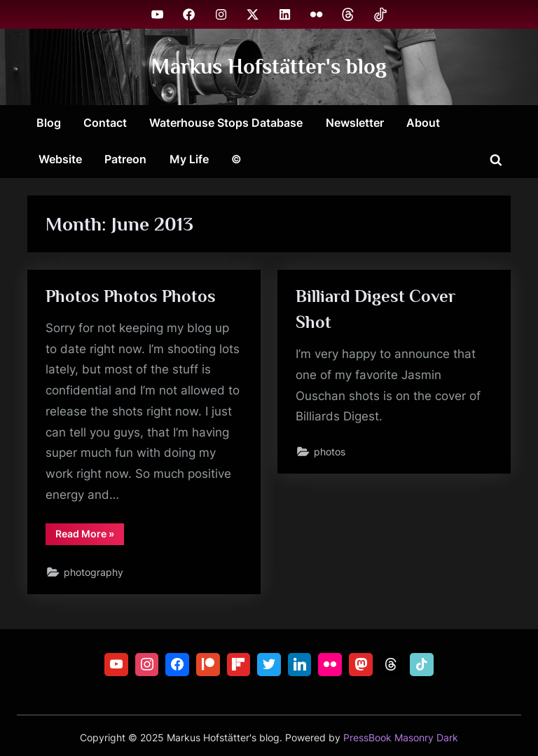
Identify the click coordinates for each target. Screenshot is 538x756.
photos (330, 452)
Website (60, 159)
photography (94, 572)
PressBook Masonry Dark (401, 738)
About (423, 123)
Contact (105, 123)
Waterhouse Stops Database (226, 123)
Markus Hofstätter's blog (269, 66)
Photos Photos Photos (131, 296)
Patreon (125, 159)
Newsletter (355, 123)
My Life (189, 159)
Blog (49, 123)
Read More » (90, 536)
